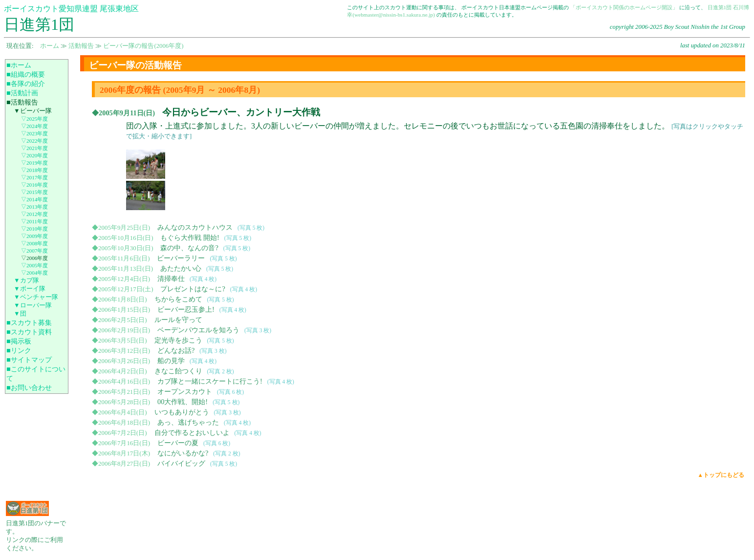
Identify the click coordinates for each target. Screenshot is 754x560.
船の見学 (171, 361)
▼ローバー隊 (33, 305)
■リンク (19, 350)
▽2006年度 (34, 258)
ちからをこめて (178, 299)
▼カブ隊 (26, 280)
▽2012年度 (34, 214)
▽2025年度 (34, 119)
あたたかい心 (181, 268)
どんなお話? (176, 350)
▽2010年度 (34, 229)
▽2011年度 (34, 221)
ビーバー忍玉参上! (186, 309)
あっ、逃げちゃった (188, 422)
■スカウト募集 (29, 323)
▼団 (20, 314)
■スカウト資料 (29, 332)
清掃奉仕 (171, 279)
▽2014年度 (34, 199)
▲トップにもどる (721, 475)
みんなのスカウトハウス (195, 227)
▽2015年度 (34, 192)
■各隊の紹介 (26, 84)
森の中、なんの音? (189, 248)
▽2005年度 (34, 265)
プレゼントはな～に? (193, 289)
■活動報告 (22, 102)
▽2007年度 (34, 251)
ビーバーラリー (181, 258)
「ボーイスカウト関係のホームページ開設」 (624, 7)
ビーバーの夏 (178, 443)
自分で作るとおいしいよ (192, 432)
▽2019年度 (34, 163)
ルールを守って (178, 320)
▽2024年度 (34, 126)
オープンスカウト (185, 391)
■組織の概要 (26, 74)
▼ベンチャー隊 (36, 297)
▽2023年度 (34, 133)
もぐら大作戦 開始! (190, 237)
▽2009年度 (34, 236)
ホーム (50, 46)
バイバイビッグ (181, 463)
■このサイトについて (36, 374)
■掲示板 (19, 341)
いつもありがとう (182, 412)
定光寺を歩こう (178, 340)
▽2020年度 (34, 155)
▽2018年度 (34, 170)
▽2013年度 (34, 207)
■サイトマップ (29, 360)
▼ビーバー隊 (33, 111)
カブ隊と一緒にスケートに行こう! (210, 381)
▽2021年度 (34, 148)
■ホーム (19, 65)
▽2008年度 (34, 243)
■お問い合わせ (29, 388)
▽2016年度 (34, 185)
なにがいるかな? (183, 453)
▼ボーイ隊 (30, 289)
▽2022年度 (34, 141)
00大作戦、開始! (183, 402)
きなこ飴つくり (178, 371)
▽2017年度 (34, 177)
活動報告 (81, 46)
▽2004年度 (34, 273)
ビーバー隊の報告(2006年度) (143, 46)
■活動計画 (22, 93)
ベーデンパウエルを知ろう (198, 330)
